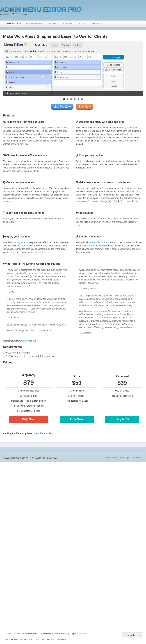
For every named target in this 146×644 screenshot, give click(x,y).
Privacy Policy (119, 457)
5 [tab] (78, 99)
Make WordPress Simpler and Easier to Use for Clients (55, 36)
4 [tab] (75, 99)
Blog (82, 24)
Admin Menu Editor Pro (41, 9)
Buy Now (29, 419)
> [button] (139, 68)
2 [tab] (68, 99)
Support (68, 24)
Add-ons (53, 24)
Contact (96, 24)
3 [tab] (71, 99)
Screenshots (34, 24)
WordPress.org (29, 341)
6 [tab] (82, 99)
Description (13, 24)
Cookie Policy (136, 457)
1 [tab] (64, 99)
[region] (73, 69)
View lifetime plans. (44, 433)
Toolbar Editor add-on (99, 242)
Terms (107, 457)
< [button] (7, 68)
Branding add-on (19, 242)
